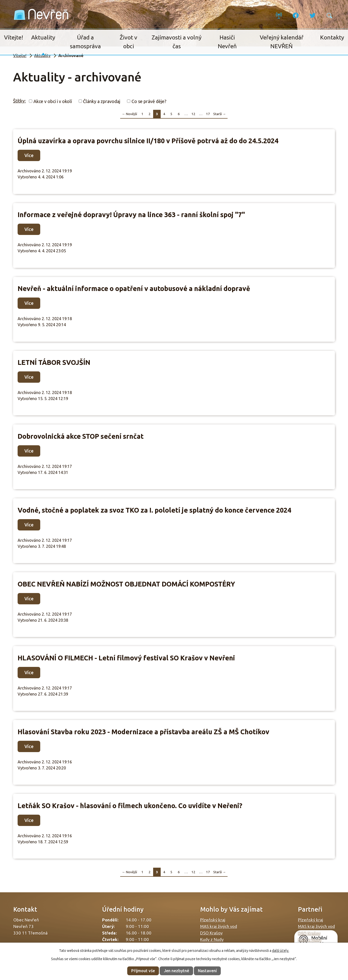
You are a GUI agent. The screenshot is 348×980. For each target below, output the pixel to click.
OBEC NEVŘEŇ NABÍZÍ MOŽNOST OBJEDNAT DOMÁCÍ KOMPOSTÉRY (126, 584)
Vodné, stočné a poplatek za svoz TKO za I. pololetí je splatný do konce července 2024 (154, 510)
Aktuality (43, 37)
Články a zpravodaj (102, 101)
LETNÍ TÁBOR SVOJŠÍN (54, 362)
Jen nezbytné (177, 971)
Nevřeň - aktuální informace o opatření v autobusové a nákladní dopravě (134, 288)
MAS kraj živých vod (219, 926)
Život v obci (128, 42)
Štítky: (19, 101)
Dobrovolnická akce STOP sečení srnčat (81, 436)
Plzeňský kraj (213, 920)
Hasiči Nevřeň (227, 42)
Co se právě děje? (149, 101)
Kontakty (332, 37)
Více (29, 155)
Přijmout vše (143, 971)
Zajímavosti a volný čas (177, 42)
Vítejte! (14, 37)
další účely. (281, 951)
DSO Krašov (211, 933)
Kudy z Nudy (212, 939)
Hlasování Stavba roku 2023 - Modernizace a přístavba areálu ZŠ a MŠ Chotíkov (143, 732)
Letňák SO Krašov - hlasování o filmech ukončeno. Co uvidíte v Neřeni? (130, 806)
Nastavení (207, 971)
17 (208, 114)
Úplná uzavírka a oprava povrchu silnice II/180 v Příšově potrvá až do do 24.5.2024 (148, 141)
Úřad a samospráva (85, 42)
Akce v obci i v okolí (53, 101)
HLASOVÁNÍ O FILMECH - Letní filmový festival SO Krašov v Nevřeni (126, 658)
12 (193, 114)
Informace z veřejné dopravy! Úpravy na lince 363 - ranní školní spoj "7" (131, 215)
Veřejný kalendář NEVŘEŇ (282, 42)
